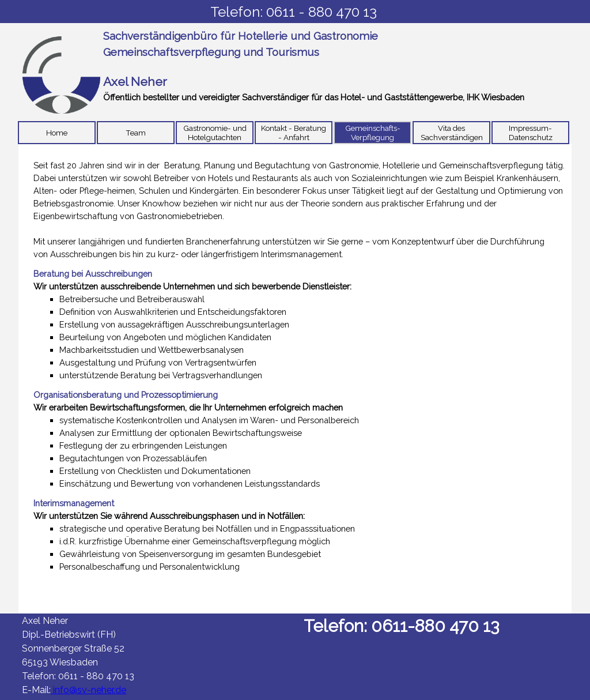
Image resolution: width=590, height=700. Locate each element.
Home (57, 133)
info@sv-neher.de (88, 690)
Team (136, 133)
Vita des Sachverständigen (452, 133)
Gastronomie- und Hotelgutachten (215, 133)
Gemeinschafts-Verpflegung (373, 133)
